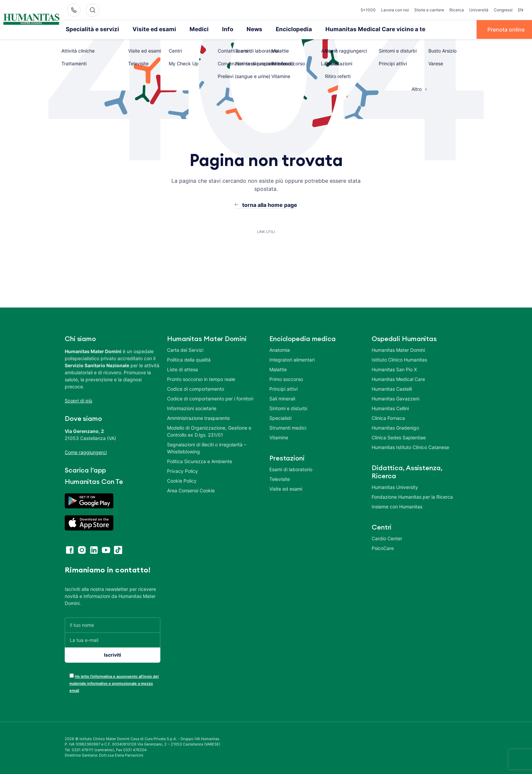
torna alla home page (270, 204)
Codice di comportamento (196, 388)
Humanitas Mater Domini (398, 349)
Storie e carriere (429, 10)
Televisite (280, 478)
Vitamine (279, 437)
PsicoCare (383, 547)
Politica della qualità (189, 359)
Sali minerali (282, 398)
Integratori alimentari (292, 359)
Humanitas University (395, 486)
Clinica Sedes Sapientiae (399, 437)
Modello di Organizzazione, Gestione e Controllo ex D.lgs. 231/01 (209, 431)
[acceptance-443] (72, 675)
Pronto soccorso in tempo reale (201, 378)
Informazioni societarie (192, 408)
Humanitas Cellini (390, 408)
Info (214, 29)
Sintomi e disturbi (288, 408)
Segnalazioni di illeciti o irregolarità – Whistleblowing (207, 447)
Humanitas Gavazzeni (395, 398)
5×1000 (368, 10)
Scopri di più (78, 400)
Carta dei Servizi (185, 349)
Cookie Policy (182, 480)
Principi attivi (283, 388)
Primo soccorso (286, 378)
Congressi (503, 10)
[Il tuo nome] (113, 624)
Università (479, 10)
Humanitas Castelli (392, 388)
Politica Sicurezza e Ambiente (200, 461)
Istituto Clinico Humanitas (399, 359)
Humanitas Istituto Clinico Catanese (410, 447)
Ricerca (457, 10)
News (239, 29)
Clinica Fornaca (388, 417)
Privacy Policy (182, 470)
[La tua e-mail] (113, 639)
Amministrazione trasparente (198, 417)
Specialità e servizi (89, 29)
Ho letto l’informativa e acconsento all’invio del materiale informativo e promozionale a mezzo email (114, 683)
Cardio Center (387, 538)
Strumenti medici (288, 427)
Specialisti (280, 417)
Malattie (278, 369)
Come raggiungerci (86, 452)
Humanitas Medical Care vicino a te (351, 29)
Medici (187, 29)
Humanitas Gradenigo (395, 427)
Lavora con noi (395, 10)
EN (521, 10)
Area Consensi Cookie (191, 490)
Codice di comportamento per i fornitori (210, 398)
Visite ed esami (146, 29)
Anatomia (280, 349)
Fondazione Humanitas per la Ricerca (412, 496)
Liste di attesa (182, 369)
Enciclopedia (276, 29)
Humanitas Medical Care (398, 378)
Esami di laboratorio (291, 469)
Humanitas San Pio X (394, 369)
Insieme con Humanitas (397, 506)
